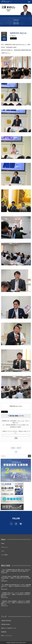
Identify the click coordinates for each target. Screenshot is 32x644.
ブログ (3, 551)
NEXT (19, 448)
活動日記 (14, 36)
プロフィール (4, 547)
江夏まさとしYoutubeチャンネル (9, 628)
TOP (16, 452)
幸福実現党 (4, 632)
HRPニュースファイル (6, 636)
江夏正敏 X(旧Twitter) (6, 621)
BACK (13, 448)
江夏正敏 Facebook (6, 624)
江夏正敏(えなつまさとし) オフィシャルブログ (6, 2)
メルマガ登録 (4, 555)
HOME (3, 544)
